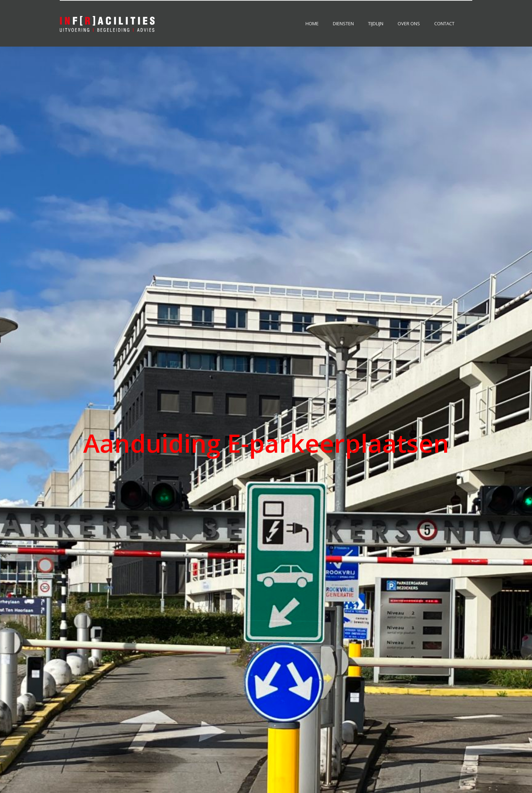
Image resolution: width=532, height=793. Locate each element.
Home (312, 23)
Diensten (343, 23)
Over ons (409, 23)
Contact (444, 23)
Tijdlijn (376, 23)
